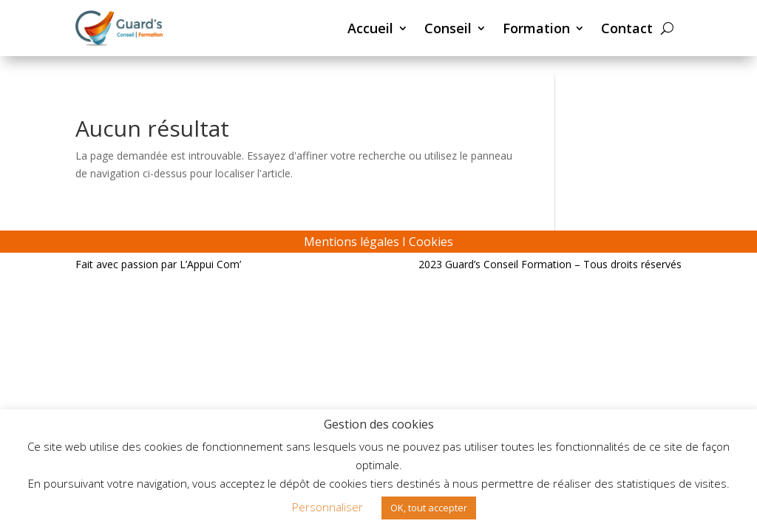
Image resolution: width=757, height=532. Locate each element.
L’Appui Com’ (210, 264)
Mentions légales (352, 242)
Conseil (448, 28)
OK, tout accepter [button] (429, 508)
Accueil (370, 28)
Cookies (431, 242)
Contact (627, 28)
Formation (536, 28)
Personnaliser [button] (327, 507)
